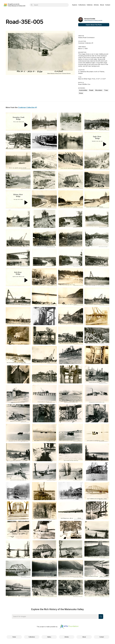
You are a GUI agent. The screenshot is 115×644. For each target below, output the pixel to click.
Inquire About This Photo (94, 25)
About (102, 5)
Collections (82, 5)
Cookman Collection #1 (27, 108)
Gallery (49, 637)
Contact (108, 5)
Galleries (90, 5)
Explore (75, 5)
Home (14, 637)
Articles (96, 5)
